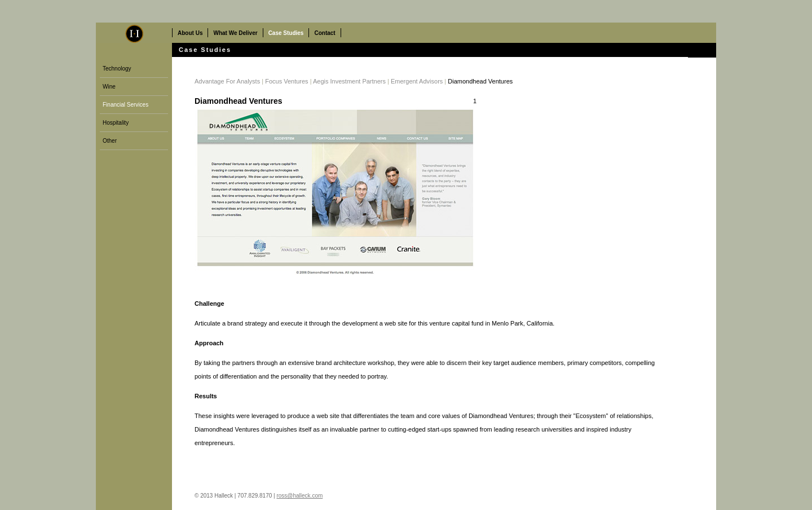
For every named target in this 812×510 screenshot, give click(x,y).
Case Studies (286, 33)
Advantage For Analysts (227, 81)
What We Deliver (235, 33)
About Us (190, 33)
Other (110, 141)
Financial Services (125, 105)
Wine (109, 87)
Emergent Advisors (417, 81)
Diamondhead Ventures (480, 81)
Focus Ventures (286, 81)
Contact (325, 33)
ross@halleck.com (299, 496)
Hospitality (116, 123)
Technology (117, 69)
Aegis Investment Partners (349, 81)
